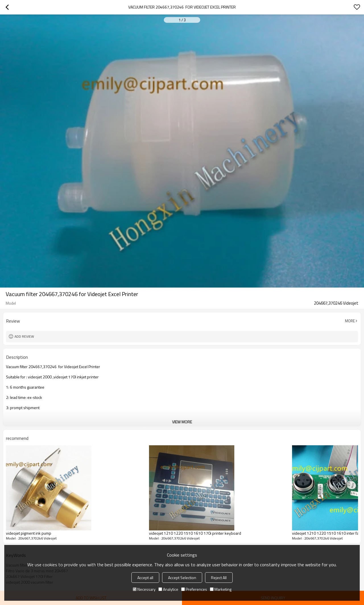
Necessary (144, 589)
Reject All (219, 578)
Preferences (194, 589)
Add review (24, 336)
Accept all (145, 578)
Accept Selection (182, 578)
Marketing (221, 589)
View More (182, 422)
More (350, 321)
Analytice (168, 589)
